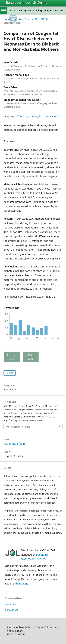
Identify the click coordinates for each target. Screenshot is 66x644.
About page (21, 584)
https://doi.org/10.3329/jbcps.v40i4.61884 (34, 116)
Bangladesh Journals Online (27, 2)
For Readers (12, 605)
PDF (11, 373)
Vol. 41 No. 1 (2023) (38, 19)
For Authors (12, 610)
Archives (19, 19)
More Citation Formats (18, 427)
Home (7, 19)
